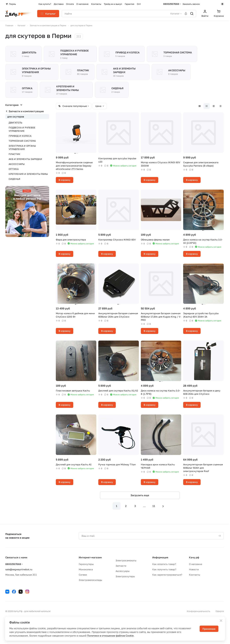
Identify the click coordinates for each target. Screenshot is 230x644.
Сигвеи (83, 575)
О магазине (196, 564)
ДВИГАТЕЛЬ (15, 123)
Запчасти (121, 566)
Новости (194, 569)
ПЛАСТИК (14, 154)
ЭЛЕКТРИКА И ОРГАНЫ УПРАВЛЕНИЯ (22, 147)
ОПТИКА (14, 169)
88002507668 (171, 4)
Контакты (195, 575)
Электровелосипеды (90, 580)
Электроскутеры (125, 576)
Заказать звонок (191, 4)
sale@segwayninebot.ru (19, 569)
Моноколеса (86, 569)
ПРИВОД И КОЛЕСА (20, 136)
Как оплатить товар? (164, 564)
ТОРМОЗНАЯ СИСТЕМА (22, 141)
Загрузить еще (140, 495)
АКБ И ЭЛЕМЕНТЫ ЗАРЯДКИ (25, 159)
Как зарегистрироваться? (167, 575)
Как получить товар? (164, 569)
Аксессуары (123, 571)
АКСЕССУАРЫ (17, 164)
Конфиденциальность (199, 611)
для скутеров (16, 117)
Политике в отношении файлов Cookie (110, 636)
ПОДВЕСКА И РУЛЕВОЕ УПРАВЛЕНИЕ (22, 129)
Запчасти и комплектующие (26, 111)
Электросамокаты (126, 560)
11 (154, 506)
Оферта (220, 611)
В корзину (65, 180)
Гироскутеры (86, 564)
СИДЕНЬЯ (14, 179)
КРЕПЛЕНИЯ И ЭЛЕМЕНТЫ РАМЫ (28, 174)
